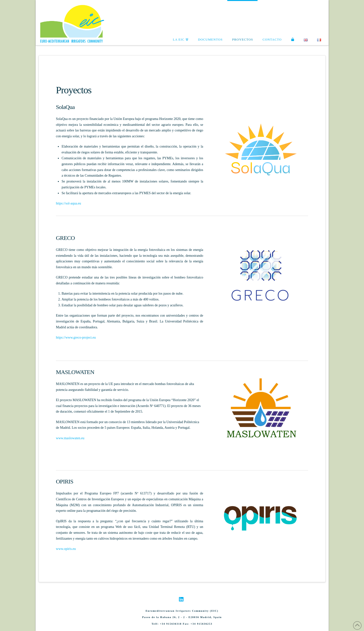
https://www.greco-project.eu (76, 337)
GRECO (65, 238)
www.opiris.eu (66, 549)
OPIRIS (65, 481)
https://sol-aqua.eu (68, 203)
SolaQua (65, 107)
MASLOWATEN (75, 372)
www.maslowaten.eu (70, 438)
